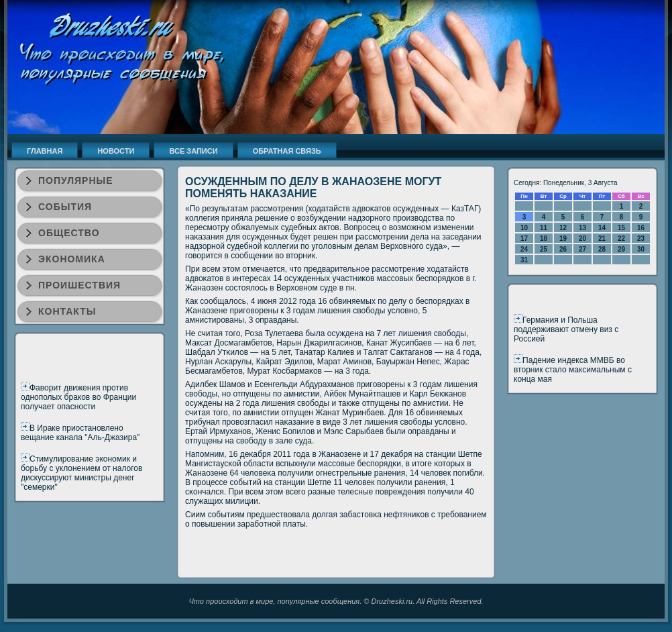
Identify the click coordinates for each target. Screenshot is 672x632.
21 (602, 239)
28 (602, 249)
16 (641, 228)
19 (563, 239)
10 (524, 228)
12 (563, 228)
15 (621, 228)
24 (524, 249)
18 (544, 239)
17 (524, 239)
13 (582, 228)
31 (524, 260)
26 (563, 249)
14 (602, 228)
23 (641, 239)
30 (641, 249)
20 (582, 239)
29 (621, 249)
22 (621, 239)
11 (544, 228)
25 (544, 249)
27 (582, 249)
